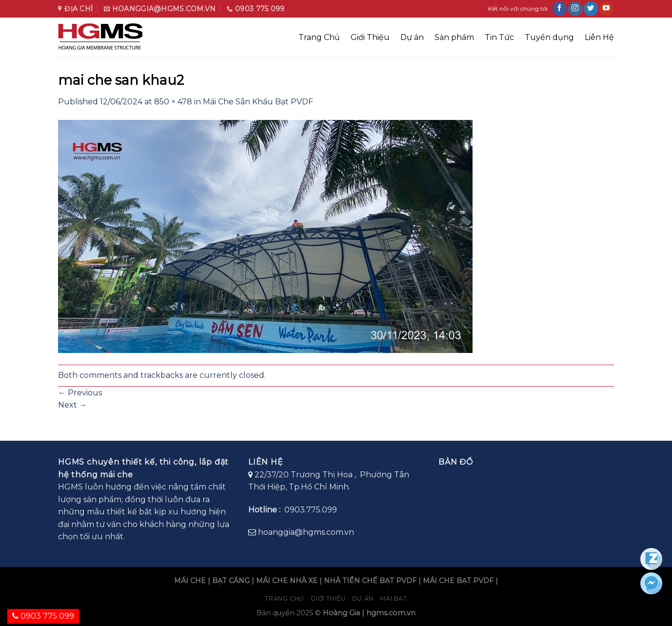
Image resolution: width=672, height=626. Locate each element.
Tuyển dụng (549, 37)
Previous (80, 393)
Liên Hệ (599, 37)
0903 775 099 (43, 616)
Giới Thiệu (370, 37)
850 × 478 (173, 102)
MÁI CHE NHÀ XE (287, 581)
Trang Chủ (319, 37)
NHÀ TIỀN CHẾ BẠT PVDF (370, 581)
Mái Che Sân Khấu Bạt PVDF (258, 102)
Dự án (412, 37)
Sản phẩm (454, 37)
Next (72, 405)
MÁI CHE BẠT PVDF (458, 581)
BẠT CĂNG (231, 581)
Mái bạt (393, 598)
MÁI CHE (190, 581)
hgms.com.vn (391, 613)
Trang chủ (285, 598)
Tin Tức (499, 37)
